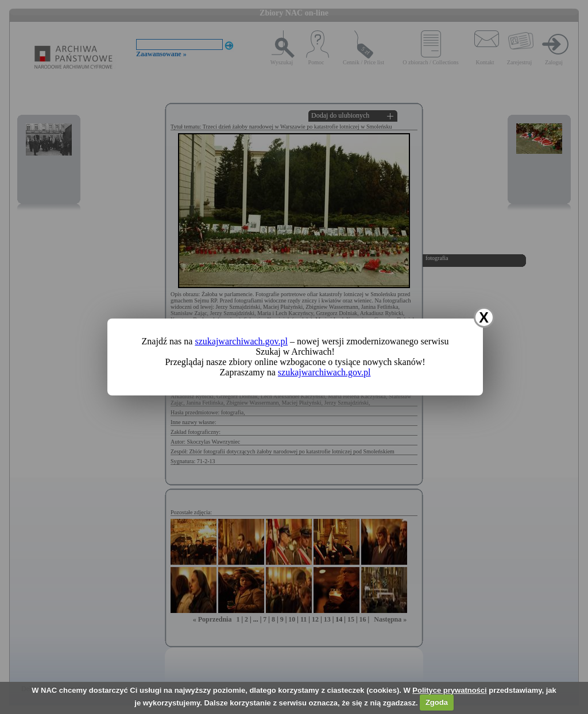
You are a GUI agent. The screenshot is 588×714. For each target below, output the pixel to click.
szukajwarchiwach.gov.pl (241, 341)
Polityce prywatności (449, 690)
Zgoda (437, 702)
